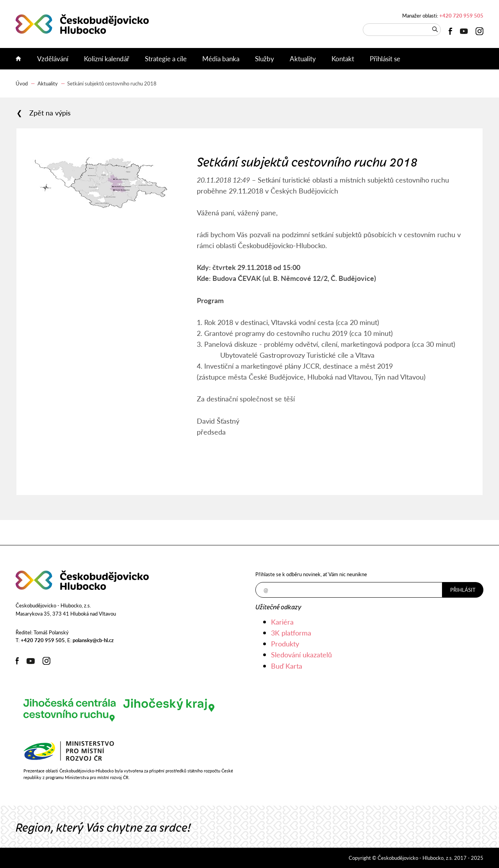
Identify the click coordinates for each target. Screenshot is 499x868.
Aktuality (303, 59)
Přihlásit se (385, 59)
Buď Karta (287, 666)
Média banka (221, 59)
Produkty (285, 643)
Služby (265, 59)
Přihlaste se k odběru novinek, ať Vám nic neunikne (311, 574)
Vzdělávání (53, 59)
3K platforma (291, 633)
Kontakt (343, 59)
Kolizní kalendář (107, 59)
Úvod (22, 59)
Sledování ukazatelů (301, 654)
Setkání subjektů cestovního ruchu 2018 (112, 83)
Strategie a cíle (166, 59)
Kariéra (282, 622)
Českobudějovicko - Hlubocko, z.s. (82, 24)
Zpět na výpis (50, 113)
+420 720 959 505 (461, 15)
